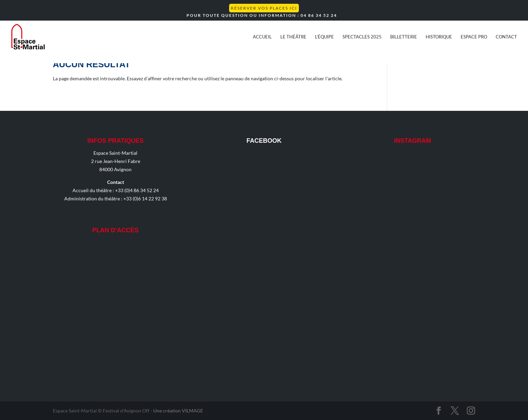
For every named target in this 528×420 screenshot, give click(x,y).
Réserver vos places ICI (264, 8)
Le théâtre (293, 37)
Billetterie (404, 37)
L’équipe (324, 37)
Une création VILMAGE (178, 411)
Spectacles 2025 (362, 37)
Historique (439, 37)
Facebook (264, 141)
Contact (506, 37)
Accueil (262, 37)
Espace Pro (474, 37)
